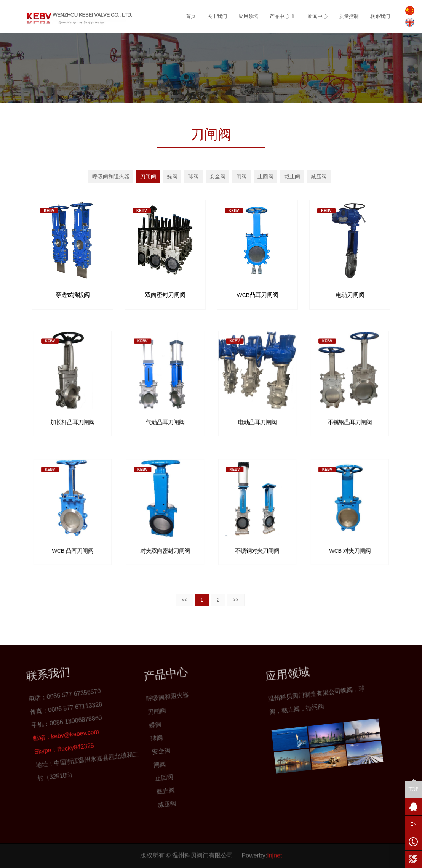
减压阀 (319, 176)
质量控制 (349, 16)
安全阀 (217, 176)
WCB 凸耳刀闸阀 (73, 534)
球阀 (193, 176)
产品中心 (283, 16)
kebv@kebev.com (24, 736)
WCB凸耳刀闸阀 (257, 293)
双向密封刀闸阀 (165, 293)
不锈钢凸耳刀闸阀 (349, 406)
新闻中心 (318, 16)
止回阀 (265, 176)
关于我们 (217, 16)
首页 (191, 16)
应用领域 (248, 16)
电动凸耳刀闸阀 (257, 406)
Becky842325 (36, 740)
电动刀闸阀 (350, 293)
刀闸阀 (148, 176)
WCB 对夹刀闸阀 (349, 534)
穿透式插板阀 (73, 293)
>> (236, 600)
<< (184, 600)
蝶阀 (172, 176)
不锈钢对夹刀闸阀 (257, 534)
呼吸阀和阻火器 (111, 176)
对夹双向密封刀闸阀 (165, 534)
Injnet (274, 844)
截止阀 (292, 176)
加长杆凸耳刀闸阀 (73, 406)
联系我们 (380, 16)
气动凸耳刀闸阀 (165, 406)
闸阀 (241, 176)
